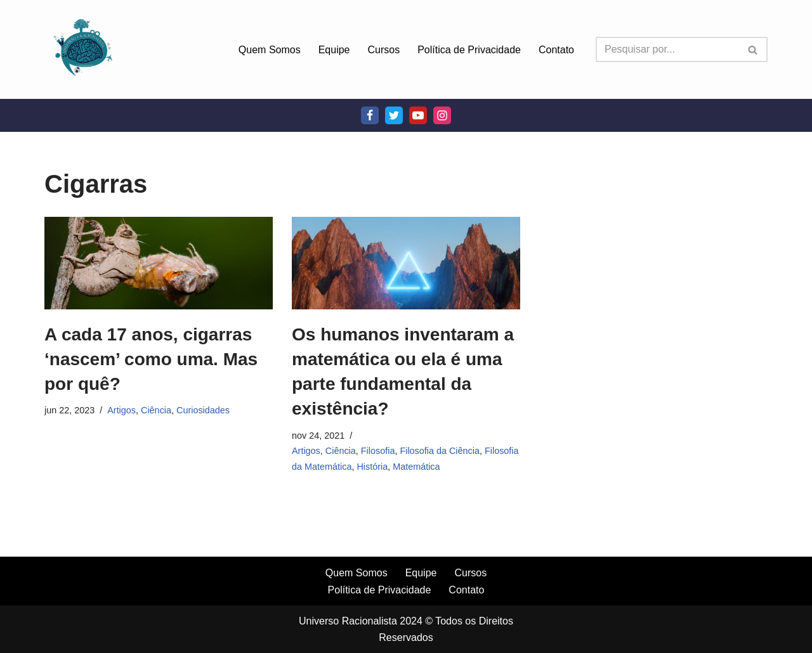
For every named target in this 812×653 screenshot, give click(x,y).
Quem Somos (270, 50)
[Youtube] (418, 115)
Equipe (334, 50)
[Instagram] (442, 115)
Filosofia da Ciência (440, 451)
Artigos (121, 410)
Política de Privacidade (469, 50)
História (372, 467)
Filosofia (378, 451)
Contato (556, 50)
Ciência (156, 410)
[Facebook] (370, 115)
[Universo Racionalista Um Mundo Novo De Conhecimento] (82, 49)
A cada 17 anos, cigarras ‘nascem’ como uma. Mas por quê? (151, 359)
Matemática (416, 467)
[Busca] (667, 49)
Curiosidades (203, 410)
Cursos (384, 50)
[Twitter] (394, 115)
